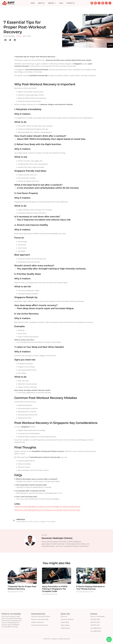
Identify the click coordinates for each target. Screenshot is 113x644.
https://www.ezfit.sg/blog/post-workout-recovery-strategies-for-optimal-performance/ (47, 506)
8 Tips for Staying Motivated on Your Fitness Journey (91, 588)
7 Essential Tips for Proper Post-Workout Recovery (22, 588)
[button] (5, 40)
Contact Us (70, 3)
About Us (41, 3)
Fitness (19, 36)
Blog (61, 3)
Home (33, 3)
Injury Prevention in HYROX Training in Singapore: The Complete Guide (55, 589)
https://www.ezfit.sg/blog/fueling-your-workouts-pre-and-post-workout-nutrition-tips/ (47, 510)
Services (52, 3)
